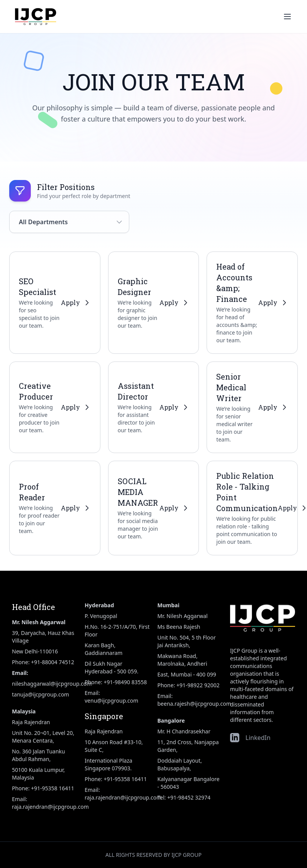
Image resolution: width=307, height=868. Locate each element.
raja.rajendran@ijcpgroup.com (50, 807)
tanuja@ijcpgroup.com (41, 694)
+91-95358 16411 (53, 788)
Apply (76, 302)
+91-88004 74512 (53, 662)
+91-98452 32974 (189, 797)
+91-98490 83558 (125, 682)
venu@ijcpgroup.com (111, 701)
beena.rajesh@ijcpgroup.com (194, 704)
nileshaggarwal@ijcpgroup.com (52, 684)
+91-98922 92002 (198, 685)
